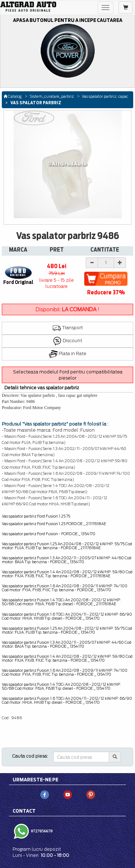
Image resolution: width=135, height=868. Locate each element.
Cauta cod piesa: (30, 756)
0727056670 (41, 831)
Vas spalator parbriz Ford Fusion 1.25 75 (36, 516)
